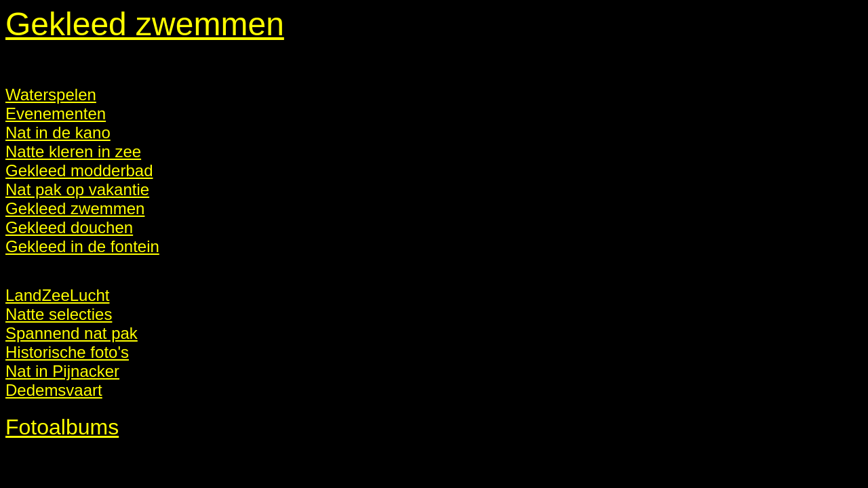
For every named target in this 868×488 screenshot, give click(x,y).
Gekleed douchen (69, 227)
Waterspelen (51, 95)
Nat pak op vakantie (77, 189)
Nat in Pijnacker (62, 371)
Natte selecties (59, 314)
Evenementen (56, 114)
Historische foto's (67, 352)
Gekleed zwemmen (145, 24)
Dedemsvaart (54, 390)
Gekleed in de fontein (82, 246)
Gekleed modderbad (79, 170)
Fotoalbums (62, 427)
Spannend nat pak (72, 333)
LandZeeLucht (57, 295)
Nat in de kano (58, 133)
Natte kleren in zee (73, 151)
